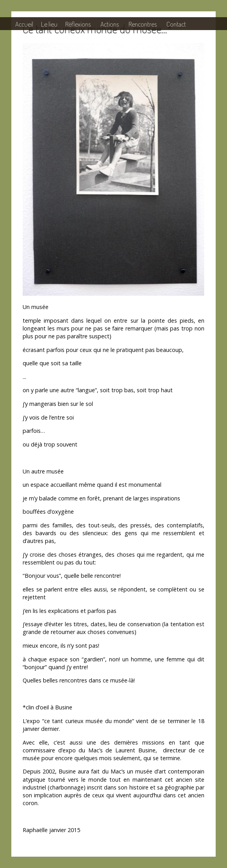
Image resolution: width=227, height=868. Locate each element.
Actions (110, 24)
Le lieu (49, 24)
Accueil (24, 24)
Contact (176, 24)
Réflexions (78, 24)
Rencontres (143, 24)
